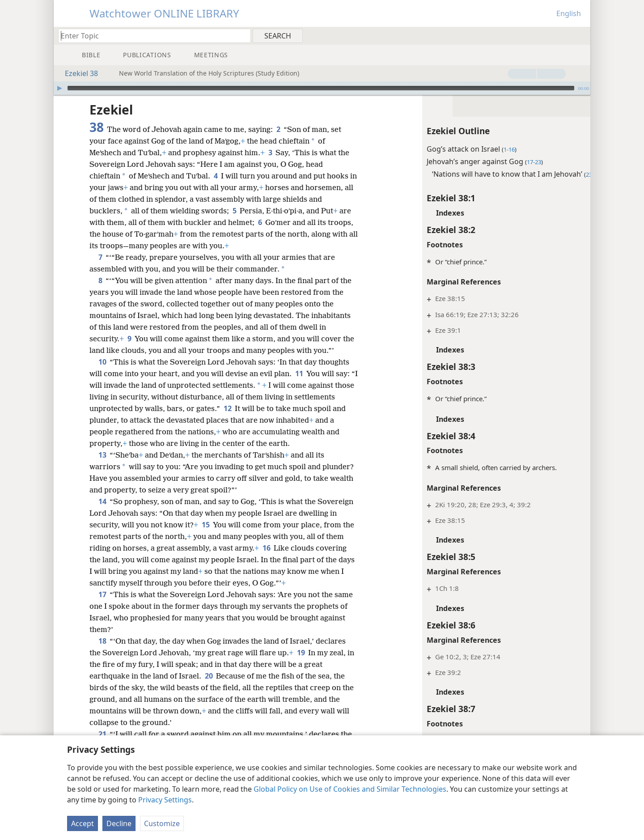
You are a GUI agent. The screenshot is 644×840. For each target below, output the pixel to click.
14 (102, 513)
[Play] (59, 88)
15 (205, 536)
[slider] (321, 88)
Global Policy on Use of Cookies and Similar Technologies (350, 789)
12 (270, 408)
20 (209, 687)
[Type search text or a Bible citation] (150, 36)
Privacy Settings (165, 800)
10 (102, 362)
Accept (83, 823)
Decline (119, 823)
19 (301, 664)
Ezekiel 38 (77, 73)
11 (299, 373)
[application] (322, 88)
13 (102, 467)
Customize (162, 823)
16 (286, 560)
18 (102, 653)
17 (102, 606)
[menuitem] (580, 35)
